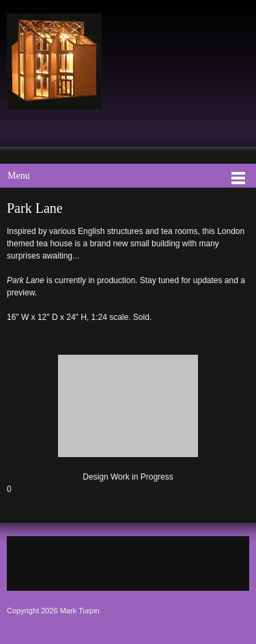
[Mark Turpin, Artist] (54, 61)
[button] (128, 415)
